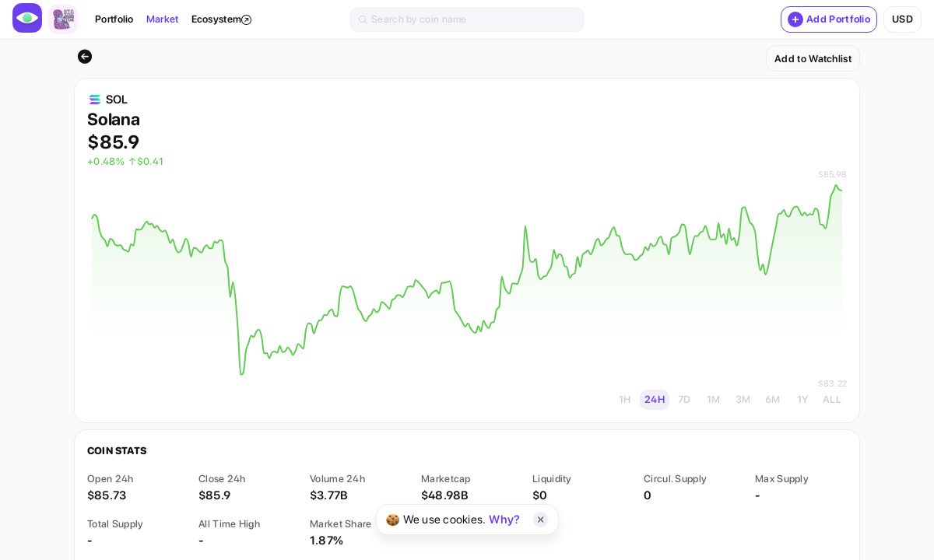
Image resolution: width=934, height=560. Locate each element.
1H (625, 399)
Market (163, 19)
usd (902, 19)
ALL (832, 399)
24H (655, 399)
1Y (803, 399)
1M (714, 399)
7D (685, 399)
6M (773, 399)
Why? (504, 520)
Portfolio (114, 19)
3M (743, 399)
